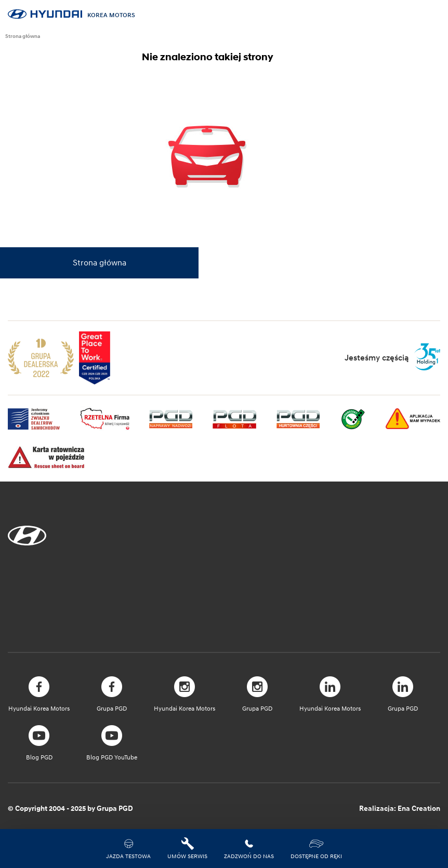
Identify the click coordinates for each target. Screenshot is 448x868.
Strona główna (23, 36)
